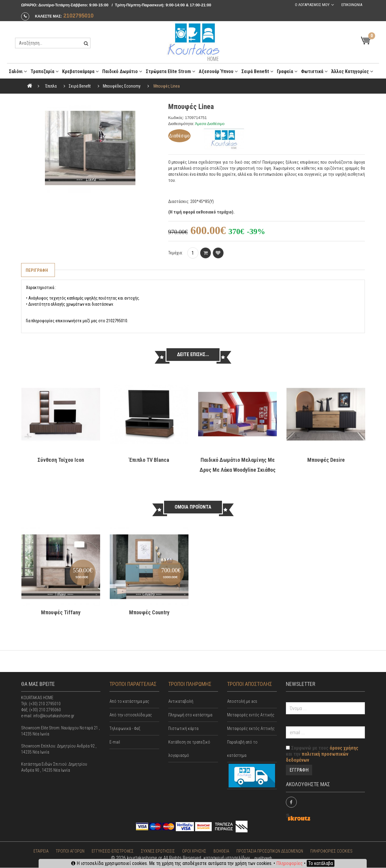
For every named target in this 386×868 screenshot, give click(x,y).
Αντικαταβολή (181, 702)
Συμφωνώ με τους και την (322, 754)
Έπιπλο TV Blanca (149, 460)
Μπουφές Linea (167, 86)
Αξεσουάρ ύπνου (218, 71)
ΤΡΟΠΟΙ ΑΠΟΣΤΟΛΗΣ (250, 684)
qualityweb (263, 858)
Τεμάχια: (176, 253)
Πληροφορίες (289, 863)
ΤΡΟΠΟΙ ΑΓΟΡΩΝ (70, 851)
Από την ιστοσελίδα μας (131, 715)
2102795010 (78, 16)
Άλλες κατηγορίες (352, 71)
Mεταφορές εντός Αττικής (251, 715)
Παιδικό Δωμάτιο (122, 71)
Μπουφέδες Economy (122, 86)
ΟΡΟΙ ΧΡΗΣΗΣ (194, 851)
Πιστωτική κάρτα (183, 729)
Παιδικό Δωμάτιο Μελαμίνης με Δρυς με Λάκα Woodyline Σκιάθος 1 (238, 470)
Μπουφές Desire (326, 460)
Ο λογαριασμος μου (312, 5)
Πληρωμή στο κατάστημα (190, 715)
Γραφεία (287, 71)
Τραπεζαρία (44, 71)
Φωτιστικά (314, 71)
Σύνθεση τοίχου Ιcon (61, 460)
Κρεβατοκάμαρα (80, 71)
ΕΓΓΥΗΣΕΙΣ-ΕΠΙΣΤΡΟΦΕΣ (113, 851)
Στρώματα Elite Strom (170, 71)
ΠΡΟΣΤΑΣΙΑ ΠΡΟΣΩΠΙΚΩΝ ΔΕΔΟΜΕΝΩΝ (270, 851)
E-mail (115, 742)
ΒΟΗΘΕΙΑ (221, 851)
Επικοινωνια (351, 5)
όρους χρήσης (344, 748)
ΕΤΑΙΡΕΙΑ (41, 851)
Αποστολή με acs (242, 702)
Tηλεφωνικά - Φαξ (125, 729)
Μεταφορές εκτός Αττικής (251, 729)
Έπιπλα (51, 86)
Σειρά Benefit (257, 71)
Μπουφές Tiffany (61, 612)
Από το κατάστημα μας (129, 702)
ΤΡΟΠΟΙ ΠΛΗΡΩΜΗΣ (190, 684)
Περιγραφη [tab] (37, 270)
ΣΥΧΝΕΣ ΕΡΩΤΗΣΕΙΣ (158, 851)
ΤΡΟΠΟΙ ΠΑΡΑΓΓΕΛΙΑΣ (133, 684)
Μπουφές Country (149, 612)
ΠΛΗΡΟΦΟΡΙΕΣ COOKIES (331, 851)
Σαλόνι (18, 71)
